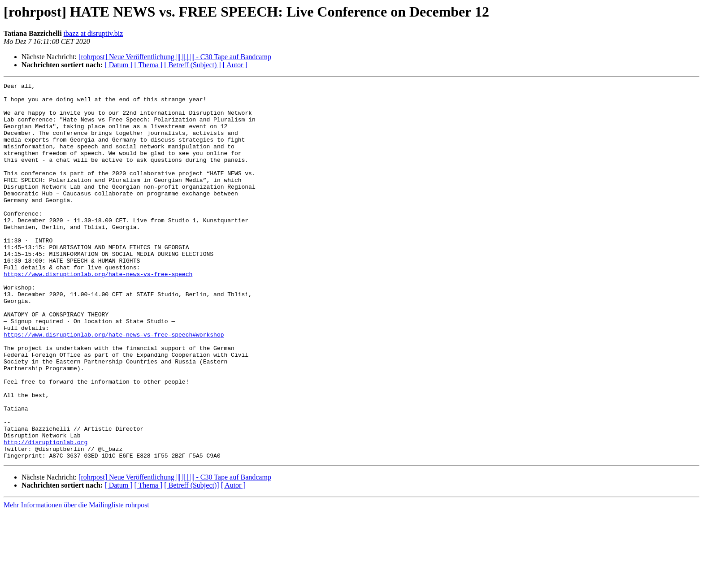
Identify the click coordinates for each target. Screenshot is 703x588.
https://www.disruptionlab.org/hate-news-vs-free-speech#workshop (114, 385)
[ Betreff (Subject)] (191, 560)
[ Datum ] (118, 65)
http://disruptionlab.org (46, 514)
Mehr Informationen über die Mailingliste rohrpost (76, 580)
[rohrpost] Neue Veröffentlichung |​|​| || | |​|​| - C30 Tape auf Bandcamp (175, 57)
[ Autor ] (235, 65)
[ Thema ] (149, 65)
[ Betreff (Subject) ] (192, 65)
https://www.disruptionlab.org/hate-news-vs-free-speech (98, 313)
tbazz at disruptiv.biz (93, 33)
